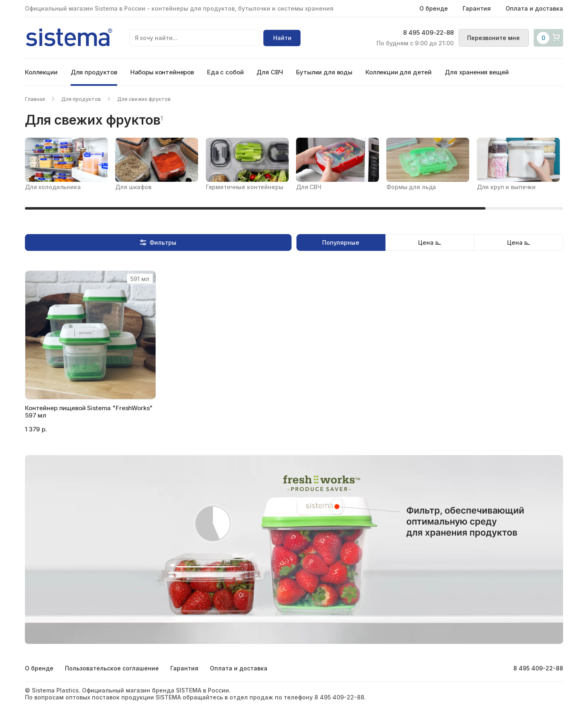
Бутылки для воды (324, 72)
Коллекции (41, 72)
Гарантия (477, 8)
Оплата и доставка (534, 8)
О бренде (434, 8)
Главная (35, 99)
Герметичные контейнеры (245, 187)
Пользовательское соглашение (112, 668)
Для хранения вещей (477, 72)
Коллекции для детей (399, 72)
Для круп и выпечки (506, 187)
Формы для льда (411, 187)
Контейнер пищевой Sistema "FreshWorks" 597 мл (89, 412)
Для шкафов (133, 187)
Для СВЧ (270, 72)
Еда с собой (225, 72)
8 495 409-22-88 (425, 33)
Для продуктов (94, 72)
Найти (282, 38)
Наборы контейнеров (162, 72)
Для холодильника (53, 187)
